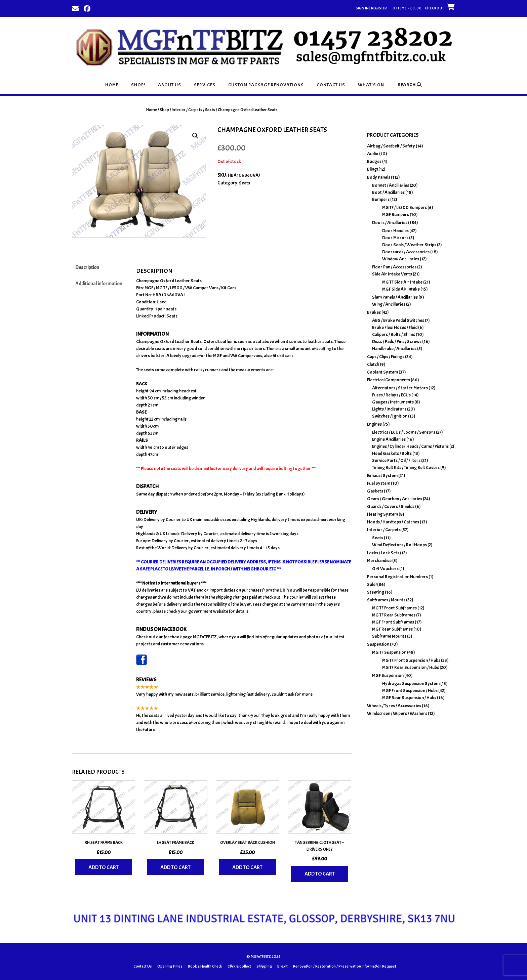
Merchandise (379, 561)
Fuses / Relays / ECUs (391, 395)
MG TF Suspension (389, 652)
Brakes (374, 312)
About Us (170, 85)
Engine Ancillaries (389, 439)
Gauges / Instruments (393, 402)
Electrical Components (389, 380)
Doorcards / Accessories (406, 252)
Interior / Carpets (187, 110)
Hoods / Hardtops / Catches (393, 522)
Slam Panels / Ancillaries (395, 297)
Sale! (372, 584)
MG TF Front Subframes (394, 608)
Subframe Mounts (389, 636)
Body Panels (379, 177)
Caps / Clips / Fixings (386, 357)
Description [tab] (87, 268)
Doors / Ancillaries (390, 223)
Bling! (372, 169)
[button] (195, 136)
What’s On (371, 85)
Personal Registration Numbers (397, 577)
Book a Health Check (205, 966)
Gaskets (375, 491)
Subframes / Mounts (386, 600)
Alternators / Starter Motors (400, 388)
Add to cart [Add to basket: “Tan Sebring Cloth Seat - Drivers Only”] (320, 874)
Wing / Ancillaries (389, 304)
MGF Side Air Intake (401, 289)
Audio (373, 154)
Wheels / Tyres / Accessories (394, 706)
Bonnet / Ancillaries (391, 185)
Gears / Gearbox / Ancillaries (395, 499)
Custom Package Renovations (266, 85)
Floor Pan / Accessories (394, 267)
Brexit (282, 966)
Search (410, 85)
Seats (210, 110)
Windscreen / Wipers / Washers (397, 713)
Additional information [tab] (99, 284)
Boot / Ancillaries (388, 192)
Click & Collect (239, 966)
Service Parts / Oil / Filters (396, 460)
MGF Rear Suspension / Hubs (409, 698)
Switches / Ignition (390, 416)
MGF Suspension (388, 675)
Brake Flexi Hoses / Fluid (395, 327)
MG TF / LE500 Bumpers (404, 207)
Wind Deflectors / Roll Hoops (399, 545)
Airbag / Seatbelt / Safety (391, 146)
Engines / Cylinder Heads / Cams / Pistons (410, 446)
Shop (164, 110)
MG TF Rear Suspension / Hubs (411, 667)
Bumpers (381, 199)
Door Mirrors (395, 238)
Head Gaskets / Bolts (392, 453)
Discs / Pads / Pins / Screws (397, 342)
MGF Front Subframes (393, 622)
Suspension (378, 644)
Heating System (382, 514)
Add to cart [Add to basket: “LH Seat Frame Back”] (175, 867)
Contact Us (331, 85)
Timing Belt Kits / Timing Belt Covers (406, 467)
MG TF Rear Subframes (394, 615)
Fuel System (379, 483)
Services (205, 85)
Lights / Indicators (389, 409)
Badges (374, 161)
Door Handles (395, 231)
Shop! (138, 85)
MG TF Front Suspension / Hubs (411, 660)
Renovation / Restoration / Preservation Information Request (345, 966)
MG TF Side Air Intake (402, 282)
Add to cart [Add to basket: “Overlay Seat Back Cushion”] (247, 867)
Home (112, 85)
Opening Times (170, 966)
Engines (374, 424)
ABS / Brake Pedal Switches (398, 320)
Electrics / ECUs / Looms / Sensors (404, 432)
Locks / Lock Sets (383, 553)
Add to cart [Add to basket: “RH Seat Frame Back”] (104, 867)
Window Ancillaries (401, 259)
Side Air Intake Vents (392, 274)
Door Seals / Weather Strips (409, 245)
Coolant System (382, 372)
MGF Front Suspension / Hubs (410, 691)
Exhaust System (382, 476)
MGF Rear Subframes (392, 629)
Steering (376, 592)
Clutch (373, 364)
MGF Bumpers (396, 215)
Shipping (264, 966)
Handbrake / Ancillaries (394, 349)
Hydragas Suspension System (411, 684)
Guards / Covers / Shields (391, 506)
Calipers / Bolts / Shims (394, 334)
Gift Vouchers (385, 569)
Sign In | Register (371, 8)
